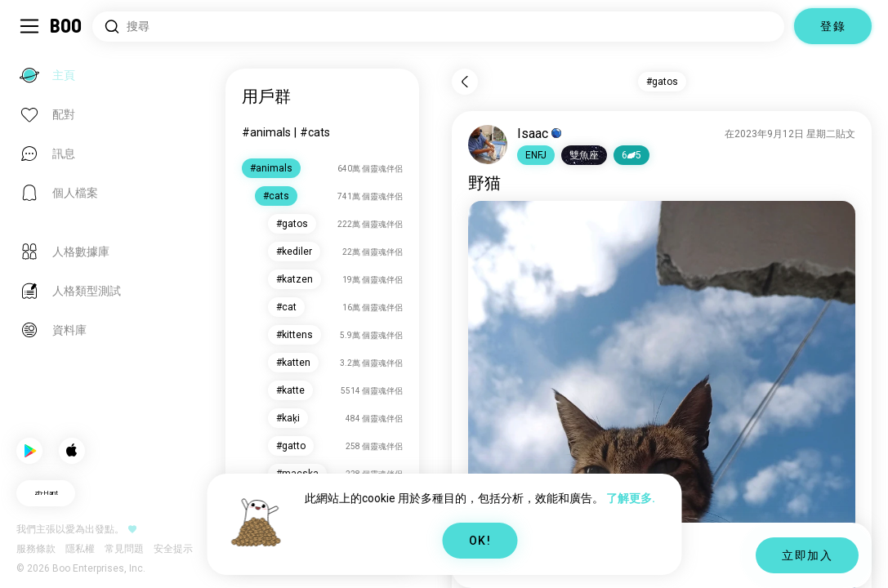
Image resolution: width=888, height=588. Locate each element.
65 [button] (631, 155)
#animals (266, 132)
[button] (536, 155)
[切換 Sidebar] (29, 26)
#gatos (662, 82)
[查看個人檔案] (488, 145)
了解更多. (631, 498)
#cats (315, 132)
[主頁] (67, 26)
